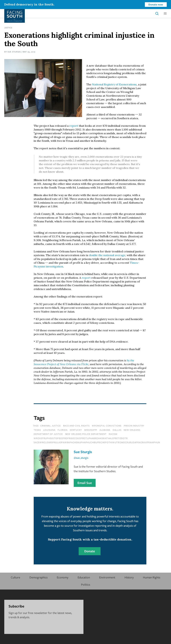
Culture (15, 577)
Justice (8, 28)
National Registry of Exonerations (114, 84)
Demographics (38, 577)
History (129, 577)
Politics (86, 584)
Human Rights (152, 577)
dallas (117, 430)
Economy (63, 577)
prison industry (134, 426)
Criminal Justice (50, 426)
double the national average (107, 255)
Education (84, 577)
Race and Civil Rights (76, 426)
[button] (165, 13)
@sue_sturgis (81, 458)
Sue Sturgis (14, 52)
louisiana (49, 430)
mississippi (91, 430)
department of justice (48, 434)
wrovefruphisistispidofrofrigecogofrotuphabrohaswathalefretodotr (81, 438)
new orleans (132, 430)
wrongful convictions (107, 426)
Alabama (105, 430)
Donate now (156, 4)
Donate (90, 551)
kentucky (76, 430)
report (74, 126)
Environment (107, 577)
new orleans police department (86, 434)
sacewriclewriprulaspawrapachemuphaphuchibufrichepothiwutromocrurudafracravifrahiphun (97, 442)
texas (37, 430)
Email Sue (85, 483)
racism (113, 434)
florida (63, 430)
